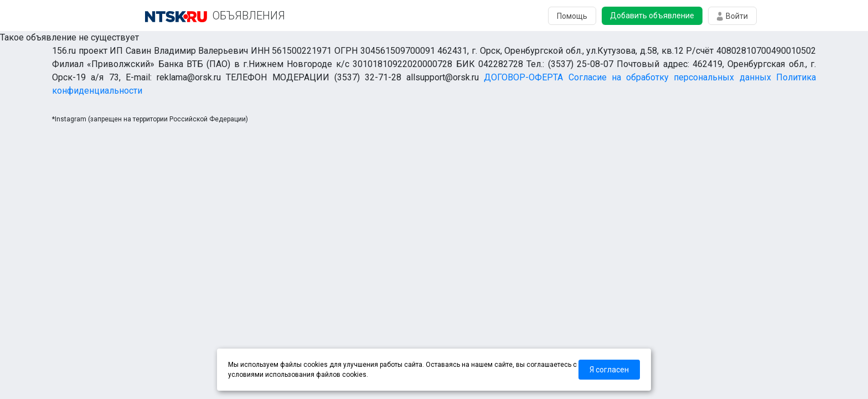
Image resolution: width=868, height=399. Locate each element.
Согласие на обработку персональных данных (670, 77)
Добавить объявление (652, 16)
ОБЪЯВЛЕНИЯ (249, 16)
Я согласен (609, 370)
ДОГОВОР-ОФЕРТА (523, 77)
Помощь (572, 16)
